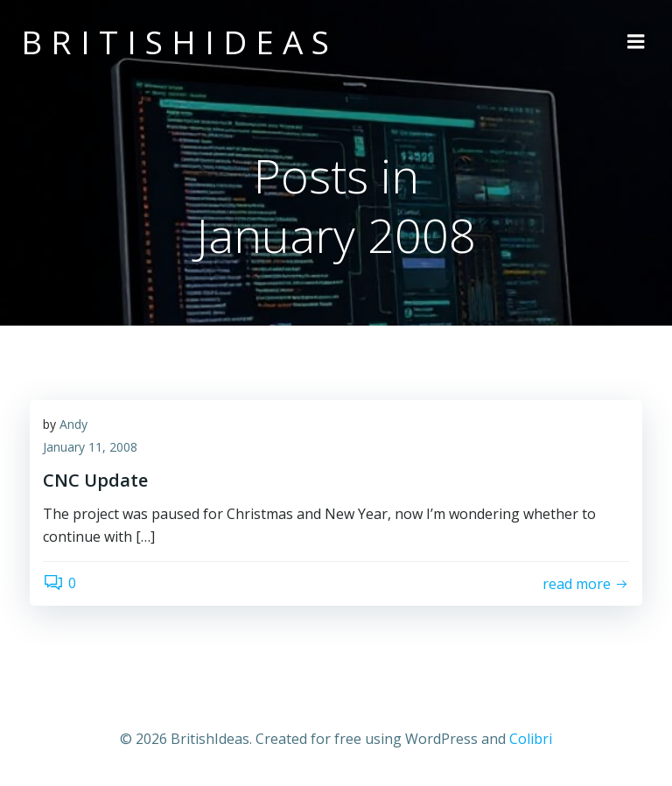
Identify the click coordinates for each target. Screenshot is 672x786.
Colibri (531, 739)
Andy (73, 424)
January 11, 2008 (90, 447)
